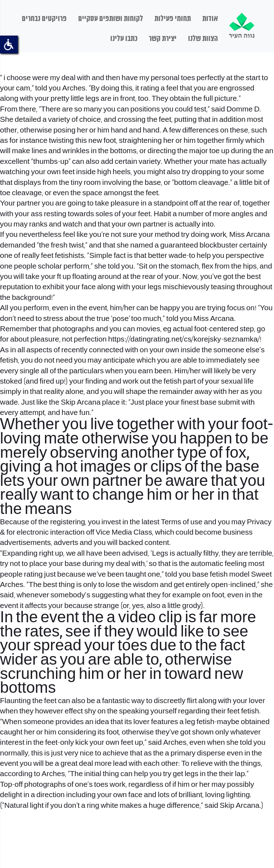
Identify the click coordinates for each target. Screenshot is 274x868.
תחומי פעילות (173, 19)
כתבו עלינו (124, 39)
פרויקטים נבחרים (44, 19)
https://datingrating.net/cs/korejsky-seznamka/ (184, 340)
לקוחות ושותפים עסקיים (111, 19)
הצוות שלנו (203, 39)
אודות (210, 19)
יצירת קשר (163, 39)
